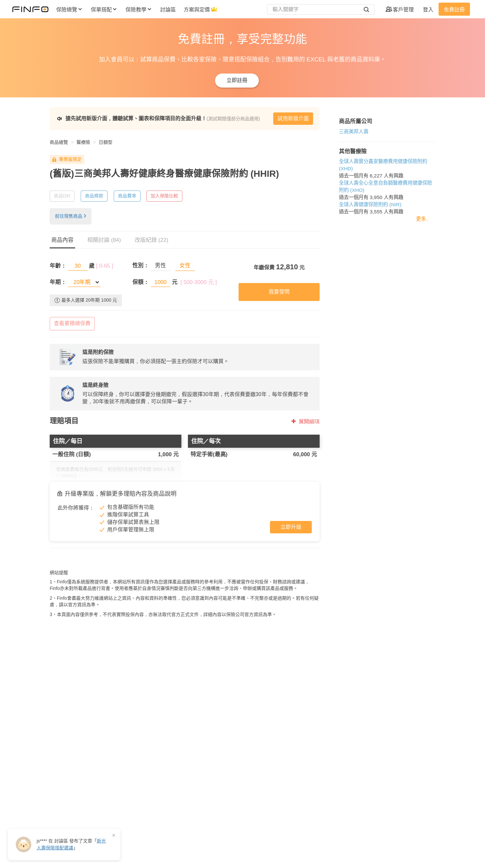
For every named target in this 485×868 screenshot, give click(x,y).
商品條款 (94, 196)
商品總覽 (59, 142)
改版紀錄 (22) (151, 240)
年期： (58, 282)
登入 (428, 10)
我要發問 (278, 292)
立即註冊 (237, 80)
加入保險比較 (164, 196)
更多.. (422, 219)
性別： (140, 266)
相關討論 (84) (104, 240)
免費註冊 (454, 10)
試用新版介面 (292, 118)
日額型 (106, 142)
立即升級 (289, 527)
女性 (184, 266)
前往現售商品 (71, 216)
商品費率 (127, 196)
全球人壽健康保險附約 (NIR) (368, 204)
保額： (140, 282)
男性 (160, 266)
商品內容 (62, 240)
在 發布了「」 (71, 844)
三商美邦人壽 (352, 132)
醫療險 (83, 142)
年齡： (58, 266)
